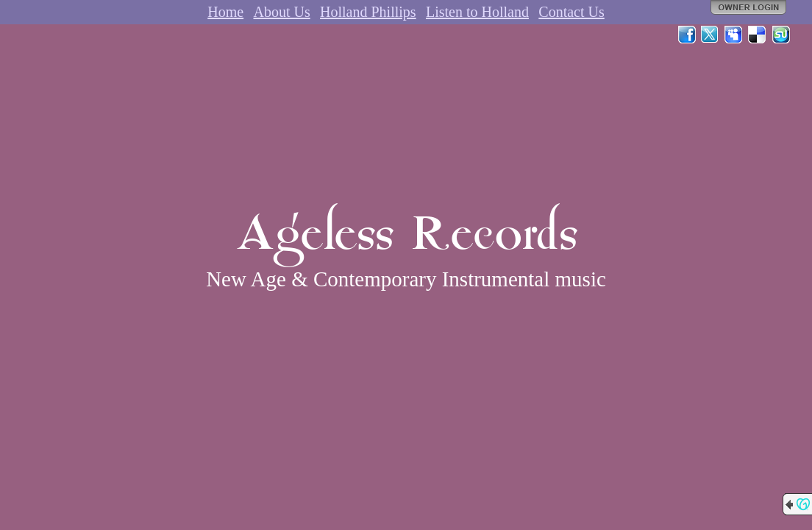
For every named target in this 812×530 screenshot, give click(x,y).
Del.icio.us (758, 35)
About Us (281, 12)
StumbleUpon (781, 35)
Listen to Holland (477, 12)
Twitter (710, 35)
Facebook (687, 35)
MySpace (734, 35)
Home (225, 12)
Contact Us (571, 12)
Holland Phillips (368, 12)
